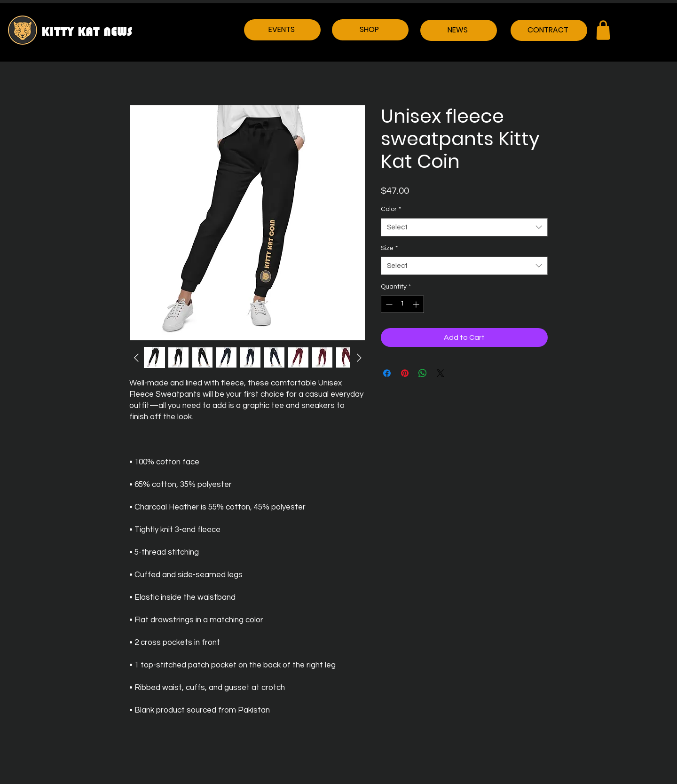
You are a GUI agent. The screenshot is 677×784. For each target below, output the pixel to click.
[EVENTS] (282, 30)
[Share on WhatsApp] (423, 373)
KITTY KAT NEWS (87, 32)
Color (391, 209)
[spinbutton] (402, 304)
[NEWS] (459, 30)
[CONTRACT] (549, 30)
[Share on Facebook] (387, 373)
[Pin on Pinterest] (405, 373)
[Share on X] (441, 373)
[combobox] (464, 227)
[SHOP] (370, 30)
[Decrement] (388, 304)
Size (389, 248)
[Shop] (603, 30)
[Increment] (417, 304)
